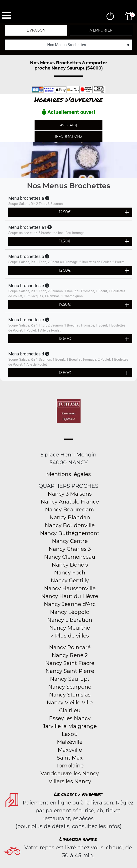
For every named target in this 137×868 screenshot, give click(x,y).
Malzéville (70, 742)
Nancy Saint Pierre (70, 671)
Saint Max (70, 758)
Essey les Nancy (70, 718)
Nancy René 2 (70, 655)
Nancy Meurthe (70, 628)
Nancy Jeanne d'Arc (70, 604)
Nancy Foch (70, 573)
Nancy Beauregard (70, 510)
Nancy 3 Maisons (70, 494)
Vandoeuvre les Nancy (70, 774)
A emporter (101, 30)
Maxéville (70, 750)
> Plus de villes (70, 636)
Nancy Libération (70, 620)
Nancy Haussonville (70, 588)
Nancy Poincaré (70, 647)
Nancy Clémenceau (70, 557)
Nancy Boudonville (70, 525)
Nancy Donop (70, 565)
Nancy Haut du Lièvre (70, 596)
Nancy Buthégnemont (70, 533)
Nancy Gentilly (70, 581)
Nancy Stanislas (70, 695)
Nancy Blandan (70, 517)
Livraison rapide (78, 839)
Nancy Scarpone (70, 687)
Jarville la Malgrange (70, 726)
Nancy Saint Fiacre (70, 663)
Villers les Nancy (70, 781)
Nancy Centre (70, 541)
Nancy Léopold (70, 612)
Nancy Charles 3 (70, 549)
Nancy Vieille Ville (70, 703)
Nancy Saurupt (70, 679)
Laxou (70, 734)
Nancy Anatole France (70, 502)
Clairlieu (70, 710)
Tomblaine (70, 766)
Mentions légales (68, 474)
